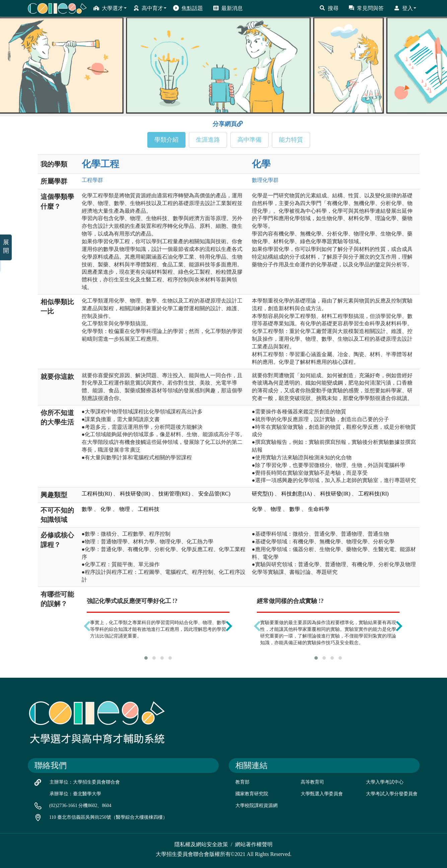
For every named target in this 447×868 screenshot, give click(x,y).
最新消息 (228, 8)
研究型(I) (263, 494)
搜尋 (329, 8)
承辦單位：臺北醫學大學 (75, 794)
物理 (125, 509)
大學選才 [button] (110, 8)
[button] (146, 658)
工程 (92, 180)
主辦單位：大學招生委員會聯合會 (85, 782)
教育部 (242, 782)
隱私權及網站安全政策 (201, 844)
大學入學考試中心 (385, 782)
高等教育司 (312, 782)
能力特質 (291, 140)
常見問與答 (366, 8)
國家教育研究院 (252, 794)
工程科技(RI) (97, 494)
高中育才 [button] (150, 8)
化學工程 (100, 164)
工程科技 (149, 509)
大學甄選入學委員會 (322, 794)
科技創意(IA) (297, 494)
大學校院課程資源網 (256, 806)
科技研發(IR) (135, 494)
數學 (87, 509)
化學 (261, 164)
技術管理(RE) (174, 494)
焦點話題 (188, 8)
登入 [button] (405, 8)
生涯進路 (208, 140)
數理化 (265, 180)
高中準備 (249, 140)
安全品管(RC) (214, 494)
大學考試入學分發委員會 (392, 794)
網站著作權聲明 (254, 844)
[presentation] (87, 626)
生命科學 (319, 509)
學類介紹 (166, 140)
